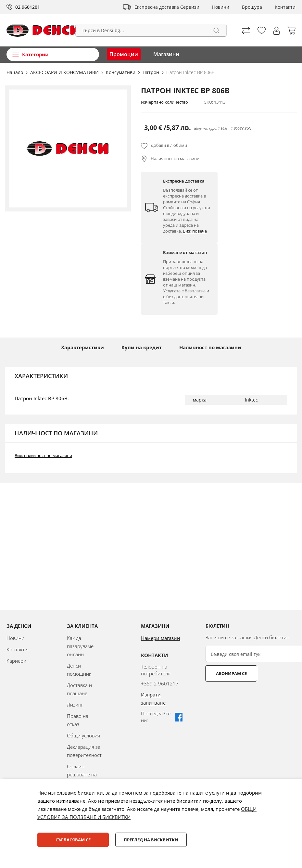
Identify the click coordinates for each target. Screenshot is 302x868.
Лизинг (75, 705)
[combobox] (151, 30)
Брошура (252, 7)
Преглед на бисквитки (151, 840)
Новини (221, 7)
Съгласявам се (73, 840)
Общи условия (83, 735)
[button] (277, 31)
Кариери (16, 661)
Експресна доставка (157, 7)
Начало (15, 72)
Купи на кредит (142, 347)
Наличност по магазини (175, 159)
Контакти (285, 7)
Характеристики (82, 347)
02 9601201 (28, 7)
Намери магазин (161, 638)
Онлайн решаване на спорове (82, 774)
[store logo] (43, 30)
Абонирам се (231, 673)
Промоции (124, 54)
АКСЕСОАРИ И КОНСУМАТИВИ (65, 72)
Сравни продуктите (246, 30)
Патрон (151, 72)
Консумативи (121, 72)
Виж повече (195, 231)
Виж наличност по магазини (43, 455)
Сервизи (190, 7)
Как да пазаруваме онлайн (80, 646)
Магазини (166, 54)
